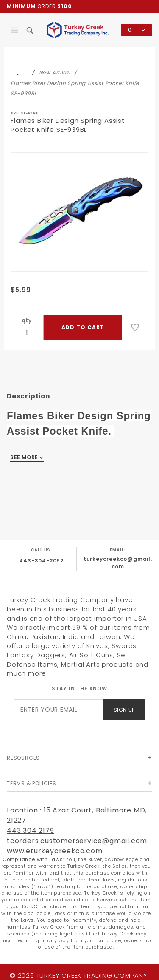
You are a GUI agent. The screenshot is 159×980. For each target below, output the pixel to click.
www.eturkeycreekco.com (55, 851)
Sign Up (124, 710)
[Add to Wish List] (135, 327)
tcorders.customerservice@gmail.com (77, 841)
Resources (23, 758)
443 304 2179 (31, 831)
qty (27, 320)
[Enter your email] (59, 710)
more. (38, 673)
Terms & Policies (32, 783)
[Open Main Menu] (15, 30)
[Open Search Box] (30, 30)
